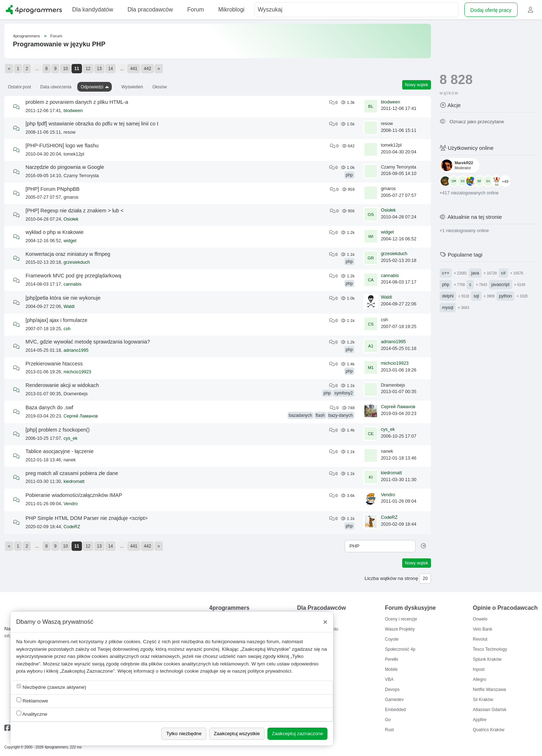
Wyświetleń (132, 87)
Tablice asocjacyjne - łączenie (60, 451)
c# (503, 273)
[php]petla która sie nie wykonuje (63, 298)
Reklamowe (32, 700)
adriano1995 (76, 350)
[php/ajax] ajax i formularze (56, 320)
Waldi (69, 306)
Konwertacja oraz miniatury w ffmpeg (68, 254)
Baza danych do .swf (49, 407)
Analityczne (32, 714)
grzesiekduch (77, 262)
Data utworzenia (56, 87)
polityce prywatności (270, 671)
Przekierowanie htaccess (54, 364)
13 (99, 69)
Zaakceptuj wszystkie (237, 734)
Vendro (71, 504)
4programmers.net (58, 642)
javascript (500, 285)
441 (134, 69)
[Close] (325, 622)
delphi (448, 296)
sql (476, 296)
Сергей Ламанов (81, 416)
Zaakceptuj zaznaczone (297, 734)
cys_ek (71, 438)
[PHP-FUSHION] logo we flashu (62, 146)
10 (65, 69)
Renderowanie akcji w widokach (62, 385)
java (475, 273)
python (505, 296)
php (349, 175)
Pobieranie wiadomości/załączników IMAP (74, 495)
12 (88, 69)
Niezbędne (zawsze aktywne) (51, 687)
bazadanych (301, 415)
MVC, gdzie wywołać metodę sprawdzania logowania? (88, 342)
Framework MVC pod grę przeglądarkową (73, 276)
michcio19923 (77, 372)
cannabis (73, 284)
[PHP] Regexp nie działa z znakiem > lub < (75, 211)
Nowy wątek (417, 85)
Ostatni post (19, 87)
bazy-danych (341, 415)
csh (67, 329)
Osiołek (71, 219)
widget (70, 241)
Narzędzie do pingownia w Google (65, 167)
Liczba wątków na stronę (391, 578)
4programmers (26, 36)
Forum (56, 36)
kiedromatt (74, 481)
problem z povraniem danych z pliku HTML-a (77, 102)
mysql (448, 308)
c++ (446, 273)
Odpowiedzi (92, 87)
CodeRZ (72, 527)
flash (320, 415)
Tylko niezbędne (184, 734)
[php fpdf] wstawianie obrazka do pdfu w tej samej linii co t (92, 124)
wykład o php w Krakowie (55, 232)
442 (147, 69)
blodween (73, 111)
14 (111, 69)
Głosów (160, 87)
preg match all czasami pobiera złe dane (72, 473)
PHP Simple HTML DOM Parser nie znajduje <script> (87, 518)
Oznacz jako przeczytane (472, 122)
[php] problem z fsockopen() (58, 430)
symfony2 (343, 393)
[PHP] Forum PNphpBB (52, 189)
